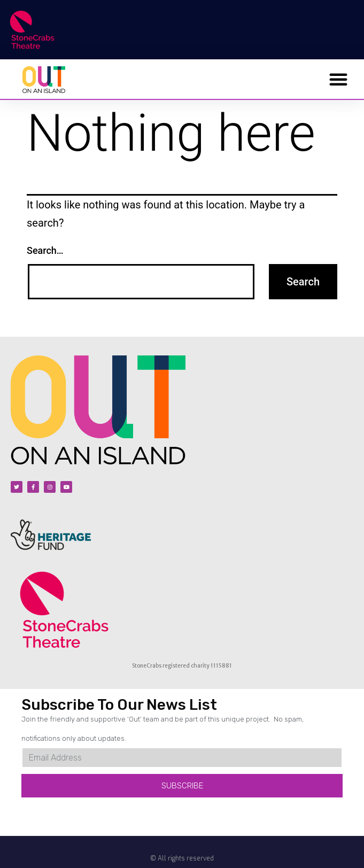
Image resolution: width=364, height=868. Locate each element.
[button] (338, 79)
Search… (45, 250)
